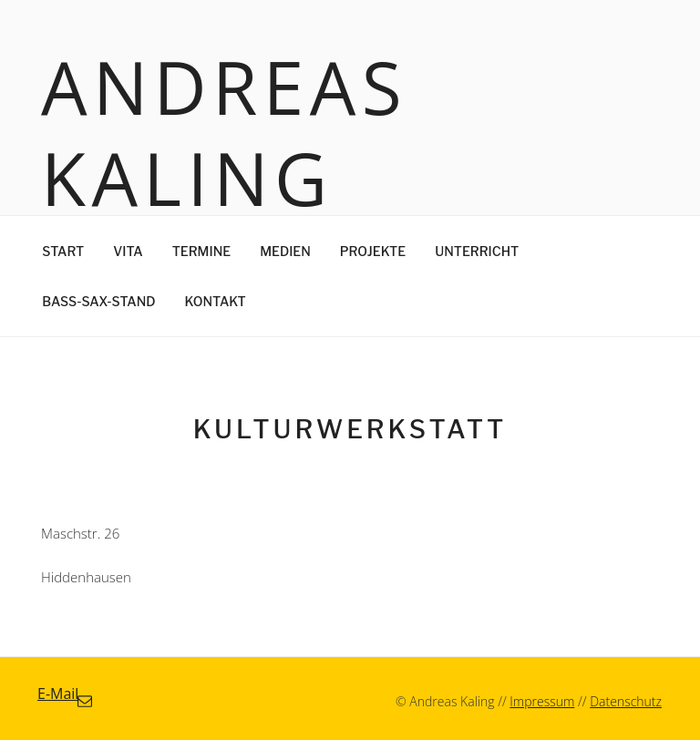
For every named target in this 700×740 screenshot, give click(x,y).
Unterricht (477, 251)
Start (63, 251)
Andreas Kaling (224, 132)
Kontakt (216, 301)
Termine (201, 251)
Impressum (542, 701)
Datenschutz (626, 701)
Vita (128, 251)
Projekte (373, 251)
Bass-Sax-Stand (98, 301)
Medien (285, 251)
